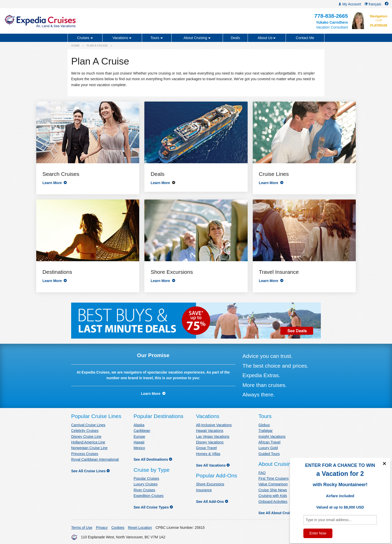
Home (75, 46)
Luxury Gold (268, 448)
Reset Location (140, 528)
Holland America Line (88, 442)
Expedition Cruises (149, 496)
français (373, 4)
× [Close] (384, 464)
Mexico (139, 448)
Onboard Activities (273, 502)
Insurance (204, 490)
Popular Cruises (146, 478)
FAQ (262, 473)
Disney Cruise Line (86, 437)
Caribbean (142, 431)
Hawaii (139, 442)
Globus (264, 425)
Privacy (102, 528)
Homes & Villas (208, 454)
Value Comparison (273, 484)
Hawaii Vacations (210, 431)
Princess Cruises (85, 454)
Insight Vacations (272, 437)
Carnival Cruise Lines (88, 425)
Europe (139, 437)
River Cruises (144, 490)
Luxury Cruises (146, 484)
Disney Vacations (210, 442)
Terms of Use (82, 528)
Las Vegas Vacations (213, 437)
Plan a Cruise (97, 46)
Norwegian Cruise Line (89, 448)
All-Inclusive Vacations (214, 425)
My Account (350, 4)
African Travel (269, 442)
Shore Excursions (210, 484)
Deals (235, 38)
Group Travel (206, 448)
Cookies (118, 528)
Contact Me (305, 38)
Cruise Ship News (273, 490)
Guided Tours (269, 454)
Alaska (139, 425)
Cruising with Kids (273, 496)
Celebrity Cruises (85, 431)
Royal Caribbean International (95, 459)
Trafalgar (266, 431)
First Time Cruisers (273, 478)
